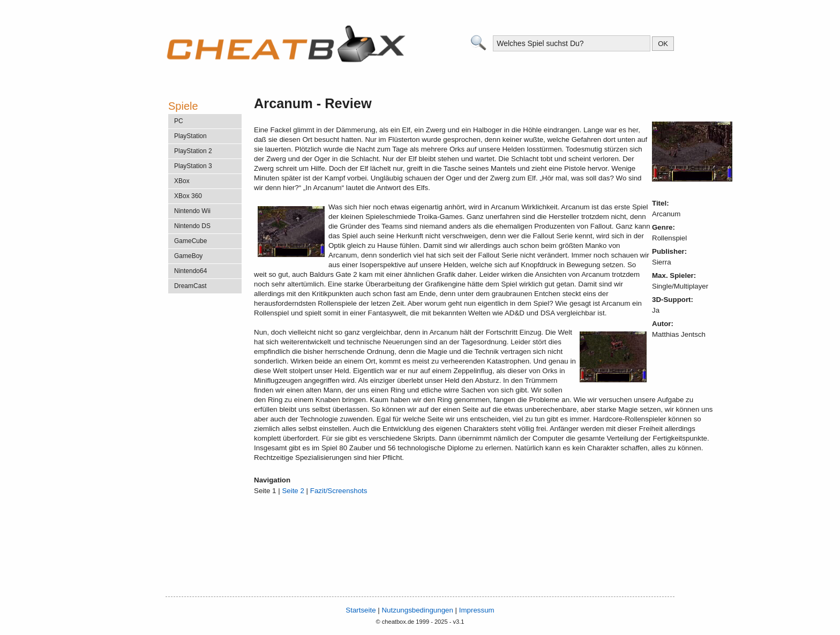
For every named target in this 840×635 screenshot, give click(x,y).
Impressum (477, 610)
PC (179, 121)
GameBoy (188, 256)
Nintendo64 (190, 271)
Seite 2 (293, 491)
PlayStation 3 (193, 166)
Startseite (361, 610)
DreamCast (190, 286)
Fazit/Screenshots (339, 491)
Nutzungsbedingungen (417, 610)
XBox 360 (188, 196)
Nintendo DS (192, 226)
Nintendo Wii (192, 211)
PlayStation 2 (193, 151)
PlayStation (190, 136)
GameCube (190, 241)
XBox (182, 181)
